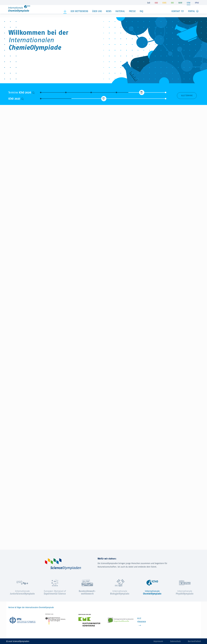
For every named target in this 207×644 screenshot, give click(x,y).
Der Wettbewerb (79, 16)
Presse (132, 16)
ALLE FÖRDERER (142, 620)
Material (120, 16)
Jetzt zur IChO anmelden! (159, 53)
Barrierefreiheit (194, 641)
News (109, 16)
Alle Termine (187, 96)
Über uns (97, 16)
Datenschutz (175, 641)
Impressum (158, 641)
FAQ (141, 16)
